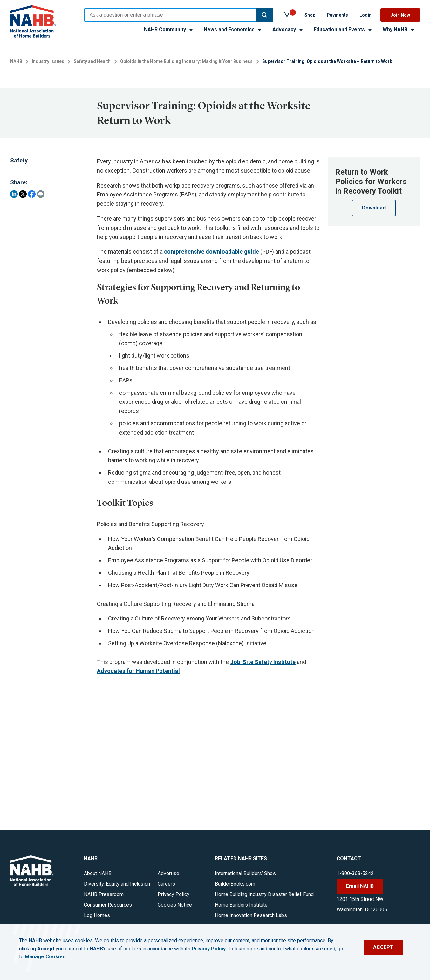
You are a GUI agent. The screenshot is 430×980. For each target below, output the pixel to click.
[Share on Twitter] (23, 194)
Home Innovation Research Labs (251, 915)
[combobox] (170, 15)
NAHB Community (169, 29)
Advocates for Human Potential (138, 671)
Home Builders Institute (241, 905)
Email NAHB (360, 886)
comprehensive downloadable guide (212, 252)
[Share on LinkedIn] (14, 194)
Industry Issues (48, 61)
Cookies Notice (175, 905)
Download (374, 208)
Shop (310, 15)
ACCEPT (383, 947)
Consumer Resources (108, 905)
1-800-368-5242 (355, 873)
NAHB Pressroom (104, 894)
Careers (166, 884)
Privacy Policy (174, 894)
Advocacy (288, 29)
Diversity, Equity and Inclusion (117, 884)
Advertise (168, 873)
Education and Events (343, 29)
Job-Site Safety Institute (263, 662)
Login (365, 15)
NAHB (16, 61)
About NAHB (98, 873)
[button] (264, 15)
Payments (337, 15)
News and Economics (233, 29)
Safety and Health (92, 61)
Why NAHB (399, 29)
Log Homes (97, 915)
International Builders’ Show (246, 873)
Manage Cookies (45, 957)
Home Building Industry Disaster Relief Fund (264, 894)
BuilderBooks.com (235, 884)
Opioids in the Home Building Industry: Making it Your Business (186, 61)
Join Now (400, 15)
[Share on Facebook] (32, 194)
